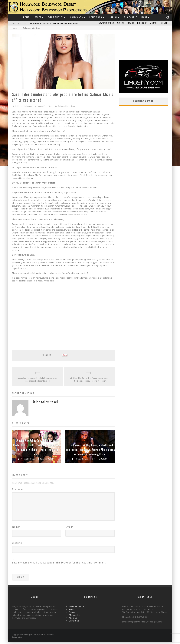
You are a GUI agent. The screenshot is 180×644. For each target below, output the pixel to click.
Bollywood (96, 17)
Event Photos (56, 17)
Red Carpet (131, 17)
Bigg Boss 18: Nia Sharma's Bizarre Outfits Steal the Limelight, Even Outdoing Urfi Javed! (65, 23)
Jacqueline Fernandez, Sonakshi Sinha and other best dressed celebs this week (38, 379)
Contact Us (165, 23)
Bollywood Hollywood (24, 106)
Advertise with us (107, 23)
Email (69, 528)
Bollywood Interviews (66, 106)
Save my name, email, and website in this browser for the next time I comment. (59, 564)
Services (131, 23)
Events (37, 17)
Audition (121, 23)
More (144, 17)
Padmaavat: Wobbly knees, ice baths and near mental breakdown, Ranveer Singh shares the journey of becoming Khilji (90, 449)
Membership (142, 23)
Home (26, 17)
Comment (18, 489)
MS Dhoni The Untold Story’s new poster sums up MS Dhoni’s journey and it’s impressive (89, 379)
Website (17, 544)
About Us (154, 23)
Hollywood (77, 17)
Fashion (113, 17)
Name (16, 528)
